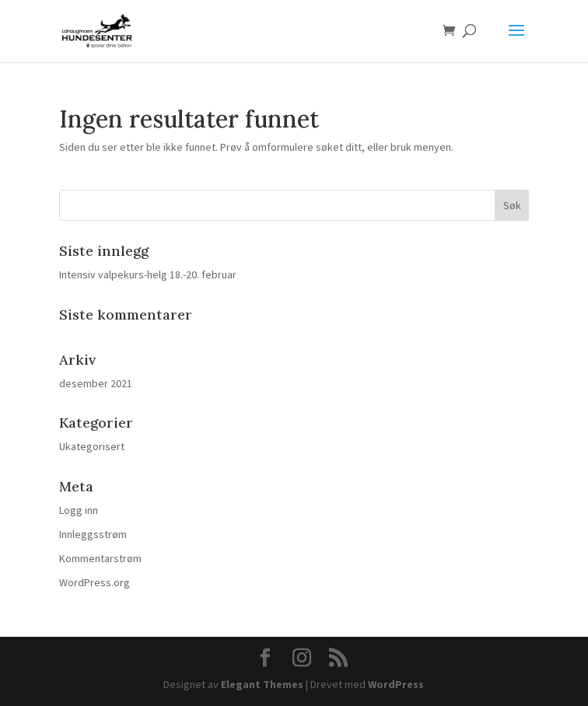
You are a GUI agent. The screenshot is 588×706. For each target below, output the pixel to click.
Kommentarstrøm (100, 558)
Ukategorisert (92, 446)
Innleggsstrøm (93, 534)
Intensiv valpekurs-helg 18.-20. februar (148, 274)
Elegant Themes (262, 684)
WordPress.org (94, 582)
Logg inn (79, 510)
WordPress (396, 684)
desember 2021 (96, 383)
